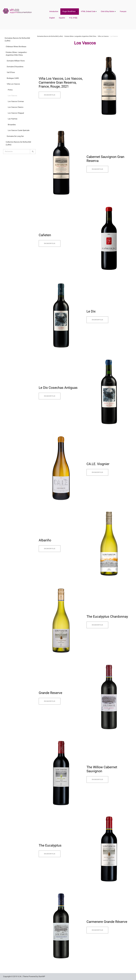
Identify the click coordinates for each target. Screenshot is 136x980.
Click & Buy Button (108, 11)
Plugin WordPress (69, 11)
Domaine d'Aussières (15, 67)
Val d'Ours (11, 72)
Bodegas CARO (13, 78)
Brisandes (12, 125)
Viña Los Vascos (13, 84)
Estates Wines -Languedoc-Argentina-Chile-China (16, 54)
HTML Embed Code (88, 11)
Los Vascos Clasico (16, 107)
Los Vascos (12, 96)
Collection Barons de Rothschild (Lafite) (18, 143)
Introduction (54, 11)
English (52, 18)
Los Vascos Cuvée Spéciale (19, 130)
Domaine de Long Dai (15, 136)
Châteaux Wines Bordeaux (16, 47)
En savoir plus (50, 95)
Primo (10, 90)
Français (123, 11)
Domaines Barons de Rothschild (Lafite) (17, 39)
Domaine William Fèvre (16, 61)
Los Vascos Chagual (16, 113)
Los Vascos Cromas (16, 101)
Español (62, 18)
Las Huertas (13, 119)
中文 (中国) (73, 18)
